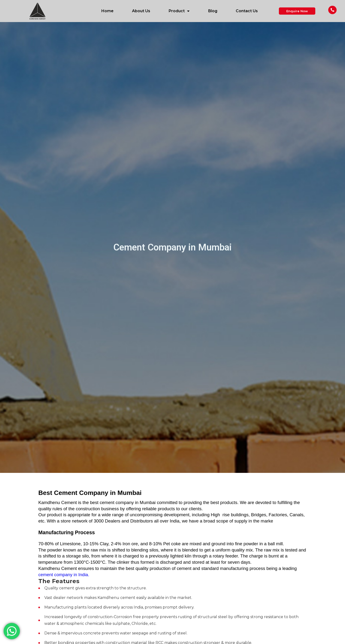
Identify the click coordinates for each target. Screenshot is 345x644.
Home (107, 11)
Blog (213, 11)
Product (179, 11)
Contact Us (247, 11)
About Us (141, 11)
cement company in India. (64, 575)
